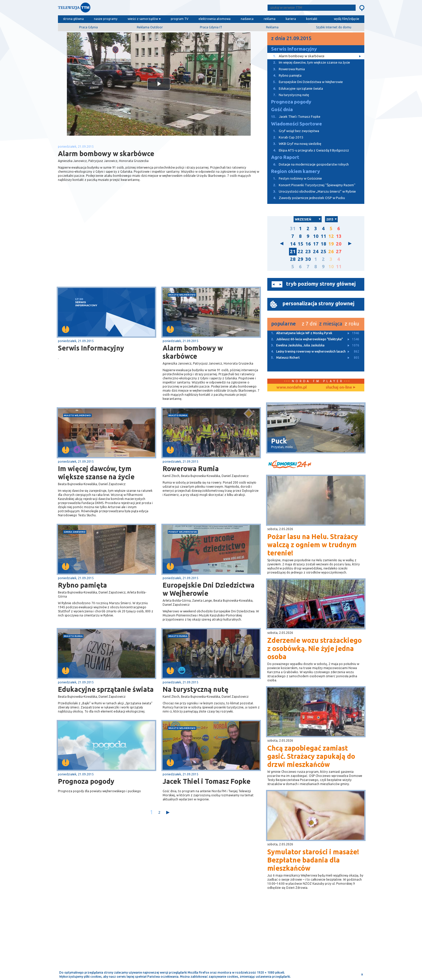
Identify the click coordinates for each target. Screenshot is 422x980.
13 (339, 236)
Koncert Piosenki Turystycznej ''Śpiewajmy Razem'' (311, 185)
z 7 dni (309, 324)
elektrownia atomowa (215, 19)
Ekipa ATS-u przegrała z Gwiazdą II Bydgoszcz (308, 150)
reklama (270, 19)
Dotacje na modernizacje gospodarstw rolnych (308, 164)
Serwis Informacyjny (91, 348)
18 (323, 244)
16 (308, 244)
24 (316, 252)
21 (293, 252)
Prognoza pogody (86, 781)
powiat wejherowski (183, 532)
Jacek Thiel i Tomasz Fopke (207, 781)
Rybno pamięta (82, 585)
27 (339, 252)
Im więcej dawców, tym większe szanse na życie (96, 473)
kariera (291, 19)
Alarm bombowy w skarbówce (193, 352)
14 (293, 244)
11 (323, 236)
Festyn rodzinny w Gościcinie (295, 178)
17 (316, 244)
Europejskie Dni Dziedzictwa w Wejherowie (209, 589)
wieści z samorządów (143, 19)
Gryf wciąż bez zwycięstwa (293, 131)
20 (339, 244)
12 (331, 236)
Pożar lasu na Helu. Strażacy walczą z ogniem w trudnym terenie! (313, 545)
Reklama (272, 27)
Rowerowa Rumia (191, 469)
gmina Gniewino (75, 532)
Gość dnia (282, 109)
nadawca (247, 19)
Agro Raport (285, 157)
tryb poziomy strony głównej (321, 284)
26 (331, 252)
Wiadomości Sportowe (297, 124)
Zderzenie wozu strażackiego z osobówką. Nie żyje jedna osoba (315, 648)
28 (293, 259)
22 (300, 252)
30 (308, 259)
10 (316, 236)
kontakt (312, 19)
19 (331, 244)
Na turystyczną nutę (196, 689)
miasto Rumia (178, 415)
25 (323, 252)
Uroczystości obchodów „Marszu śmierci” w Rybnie (312, 191)
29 (300, 259)
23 (308, 252)
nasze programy (106, 19)
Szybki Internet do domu (334, 27)
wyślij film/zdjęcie (347, 19)
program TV (180, 19)
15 (300, 244)
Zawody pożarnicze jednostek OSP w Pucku (306, 198)
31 (293, 229)
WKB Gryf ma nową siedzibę (294, 144)
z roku (352, 324)
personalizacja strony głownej (318, 303)
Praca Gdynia (88, 27)
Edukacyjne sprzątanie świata (106, 689)
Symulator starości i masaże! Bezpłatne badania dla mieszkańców (313, 860)
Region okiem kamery (296, 171)
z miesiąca (331, 324)
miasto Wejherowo (182, 295)
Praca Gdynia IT (211, 27)
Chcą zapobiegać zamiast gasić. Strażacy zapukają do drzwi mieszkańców (311, 756)
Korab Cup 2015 (285, 137)
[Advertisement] (108, 246)
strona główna (73, 19)
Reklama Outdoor (150, 27)
